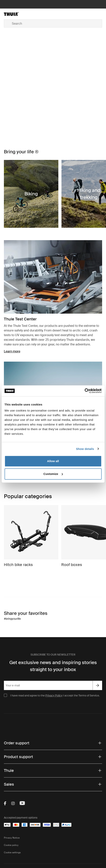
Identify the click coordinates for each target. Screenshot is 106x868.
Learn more (12, 351)
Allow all (53, 461)
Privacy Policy (54, 695)
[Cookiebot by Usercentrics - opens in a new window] (85, 391)
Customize (53, 474)
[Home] (20, 14)
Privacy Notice (12, 838)
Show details (85, 449)
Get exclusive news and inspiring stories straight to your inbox (53, 666)
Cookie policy (11, 845)
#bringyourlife (12, 619)
